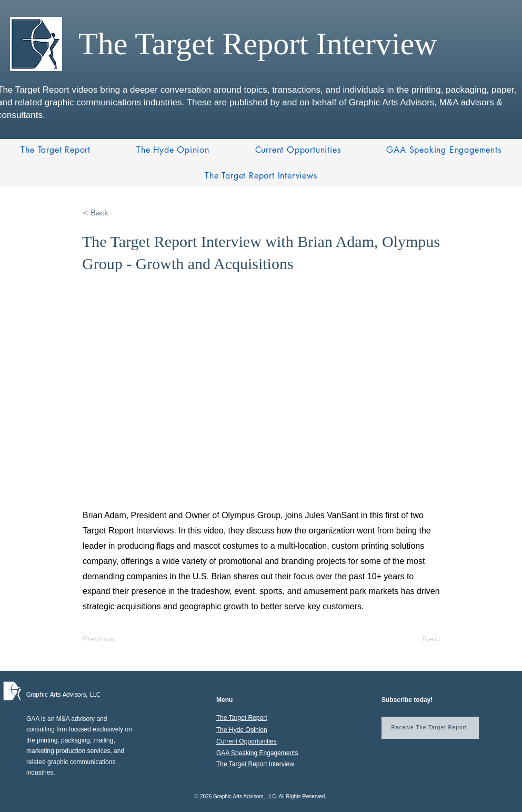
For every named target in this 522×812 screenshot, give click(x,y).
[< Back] (117, 213)
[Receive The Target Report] (430, 728)
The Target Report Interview (255, 764)
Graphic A (40, 695)
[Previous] (117, 639)
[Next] (414, 639)
